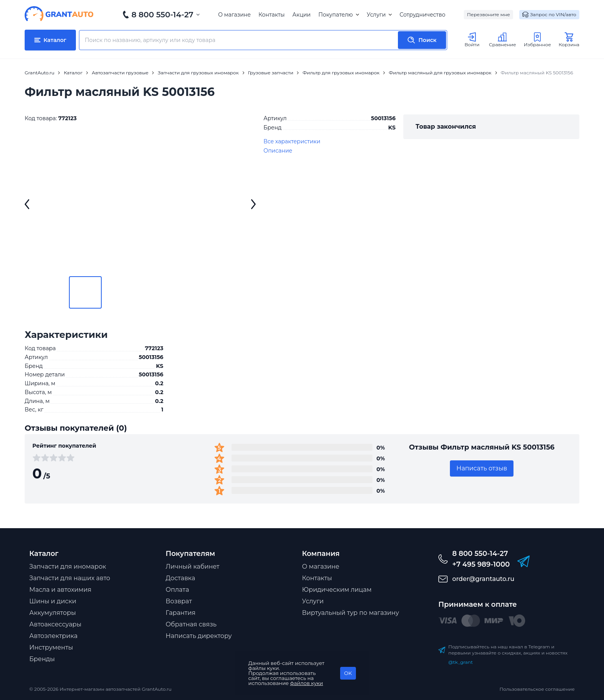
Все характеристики (292, 141)
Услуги (379, 15)
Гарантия (180, 613)
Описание (278, 151)
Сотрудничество (422, 15)
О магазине (234, 15)
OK (348, 673)
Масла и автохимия (60, 590)
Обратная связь (191, 624)
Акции (301, 15)
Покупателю (338, 15)
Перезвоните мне (488, 14)
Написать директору (199, 636)
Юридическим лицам (337, 590)
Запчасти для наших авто (70, 578)
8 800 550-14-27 (162, 15)
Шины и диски (53, 601)
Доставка (180, 578)
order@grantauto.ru (483, 579)
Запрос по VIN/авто (549, 15)
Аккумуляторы (53, 613)
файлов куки (307, 683)
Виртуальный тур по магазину (351, 613)
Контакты (272, 15)
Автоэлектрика (53, 636)
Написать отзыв (482, 468)
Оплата (177, 590)
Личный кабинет (193, 567)
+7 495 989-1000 (481, 564)
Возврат (179, 601)
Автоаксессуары (55, 624)
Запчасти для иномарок (68, 567)
